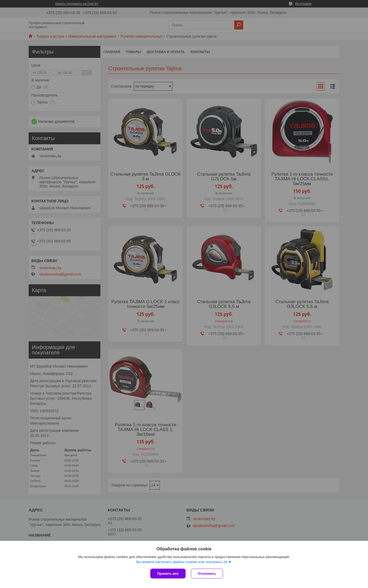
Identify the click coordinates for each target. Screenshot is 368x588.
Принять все (168, 574)
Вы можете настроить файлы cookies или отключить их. (182, 562)
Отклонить (207, 574)
